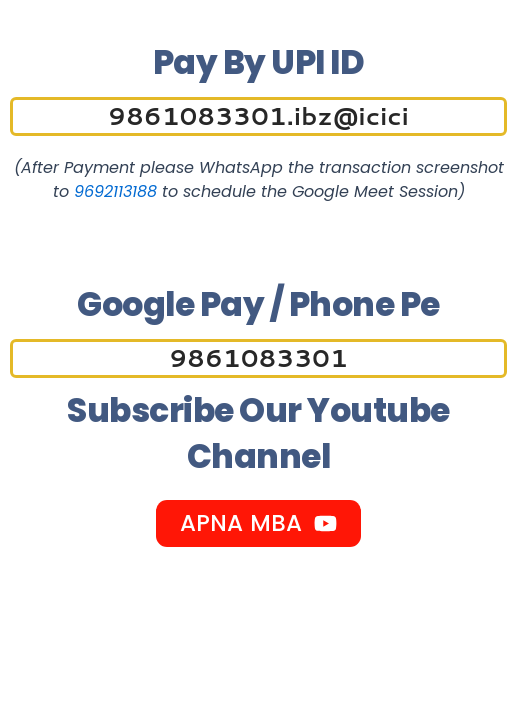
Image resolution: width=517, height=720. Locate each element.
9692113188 (115, 191)
